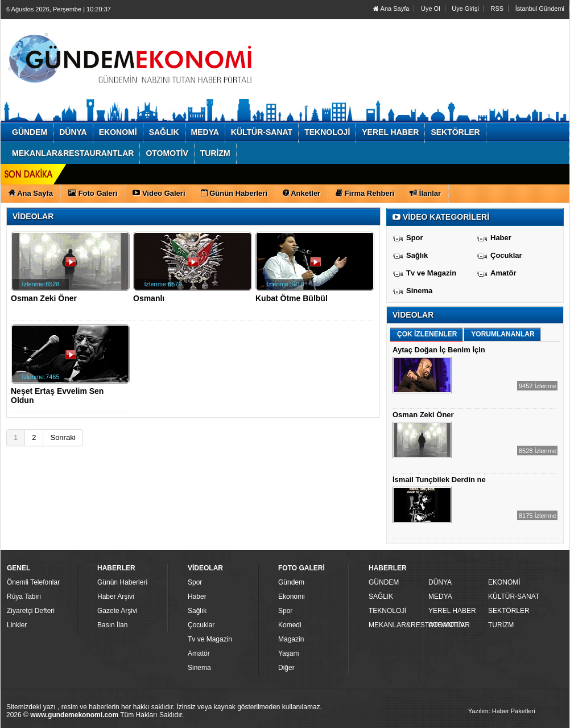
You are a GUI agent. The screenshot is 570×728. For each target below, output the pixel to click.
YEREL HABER (452, 611)
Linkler (17, 625)
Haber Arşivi (116, 597)
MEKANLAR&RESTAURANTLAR (397, 625)
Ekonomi (292, 597)
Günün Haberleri (122, 582)
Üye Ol (431, 9)
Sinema (419, 291)
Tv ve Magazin (431, 273)
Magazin (291, 639)
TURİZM (501, 625)
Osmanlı (149, 298)
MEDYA (440, 597)
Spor (415, 238)
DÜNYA (440, 582)
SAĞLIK (381, 597)
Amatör (503, 273)
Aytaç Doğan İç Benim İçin (439, 350)
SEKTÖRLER (509, 611)
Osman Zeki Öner (44, 298)
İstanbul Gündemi (540, 9)
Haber (501, 238)
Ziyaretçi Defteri (31, 611)
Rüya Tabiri (24, 597)
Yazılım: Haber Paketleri (502, 711)
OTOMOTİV (447, 625)
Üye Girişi (465, 9)
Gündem (291, 582)
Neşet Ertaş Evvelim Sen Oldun (57, 396)
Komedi (290, 625)
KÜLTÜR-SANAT (514, 597)
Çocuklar (506, 255)
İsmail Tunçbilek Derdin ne (439, 480)
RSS (497, 9)
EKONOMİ (504, 582)
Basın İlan (112, 625)
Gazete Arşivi (117, 611)
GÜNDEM (384, 582)
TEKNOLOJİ (388, 611)
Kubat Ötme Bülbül (292, 298)
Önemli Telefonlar (33, 582)
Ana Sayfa (391, 9)
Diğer (286, 668)
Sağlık (417, 255)
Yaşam (288, 653)
